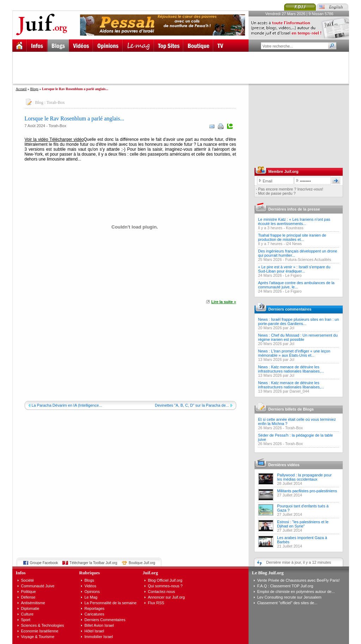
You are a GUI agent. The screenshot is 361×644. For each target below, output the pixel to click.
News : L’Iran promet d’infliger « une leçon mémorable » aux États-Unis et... (294, 353)
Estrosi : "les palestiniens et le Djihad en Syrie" (303, 524)
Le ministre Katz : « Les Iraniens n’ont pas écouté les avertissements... (294, 221)
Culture (27, 614)
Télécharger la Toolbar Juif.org (93, 563)
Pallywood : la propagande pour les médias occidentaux (304, 477)
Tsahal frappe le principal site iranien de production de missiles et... (292, 237)
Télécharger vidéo (66, 139)
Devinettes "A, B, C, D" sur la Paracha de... (192, 405)
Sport (26, 620)
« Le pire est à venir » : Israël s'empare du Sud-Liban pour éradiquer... (294, 269)
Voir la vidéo (36, 139)
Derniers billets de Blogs (291, 409)
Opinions (92, 592)
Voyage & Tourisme (38, 637)
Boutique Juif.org (142, 563)
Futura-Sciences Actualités (308, 260)
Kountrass (295, 228)
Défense (28, 597)
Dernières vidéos (284, 465)
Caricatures (94, 614)
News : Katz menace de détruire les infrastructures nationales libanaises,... (291, 369)
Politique (29, 592)
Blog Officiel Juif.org (165, 580)
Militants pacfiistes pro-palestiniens (307, 491)
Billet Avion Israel (99, 625)
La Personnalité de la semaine (111, 603)
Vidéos (90, 586)
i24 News (294, 244)
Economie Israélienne (40, 631)
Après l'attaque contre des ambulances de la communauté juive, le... (296, 285)
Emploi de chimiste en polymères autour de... (296, 592)
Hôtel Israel (94, 631)
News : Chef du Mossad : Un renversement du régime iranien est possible (298, 337)
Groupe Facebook (44, 563)
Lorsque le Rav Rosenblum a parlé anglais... (75, 118)
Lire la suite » (224, 302)
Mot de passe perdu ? (277, 193)
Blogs (34, 89)
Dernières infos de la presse (294, 209)
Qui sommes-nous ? (165, 586)
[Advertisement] (184, 68)
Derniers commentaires (290, 309)
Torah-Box (56, 102)
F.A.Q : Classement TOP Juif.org (285, 586)
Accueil (21, 89)
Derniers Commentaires (105, 620)
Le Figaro (293, 275)
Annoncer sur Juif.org (167, 597)
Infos (21, 573)
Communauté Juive (38, 586)
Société (28, 580)
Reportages (95, 608)
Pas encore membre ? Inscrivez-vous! (291, 189)
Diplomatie (30, 608)
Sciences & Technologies (43, 625)
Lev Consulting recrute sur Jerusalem (289, 597)
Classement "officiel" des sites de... (287, 603)
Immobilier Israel (99, 637)
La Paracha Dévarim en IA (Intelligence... (67, 405)
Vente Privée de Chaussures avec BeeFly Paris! (299, 580)
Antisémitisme (33, 603)
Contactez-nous (162, 592)
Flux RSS (156, 603)
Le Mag (91, 597)
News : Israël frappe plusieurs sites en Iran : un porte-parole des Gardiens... (298, 321)
